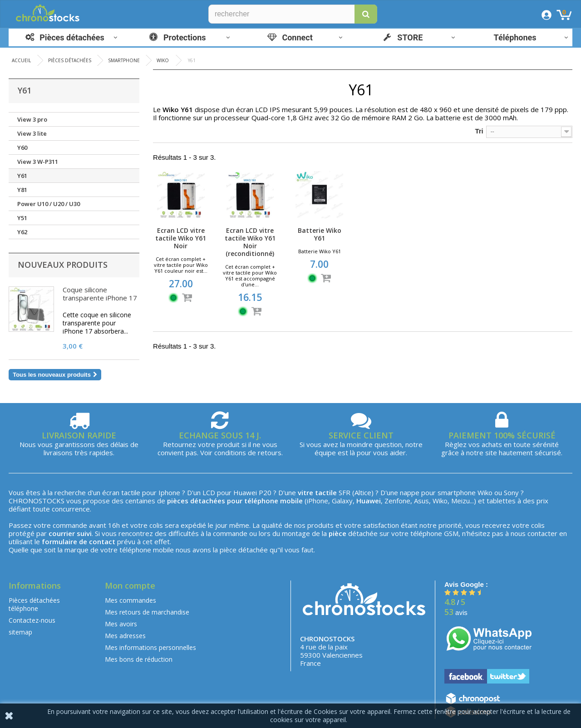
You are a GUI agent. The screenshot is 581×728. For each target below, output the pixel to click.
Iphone (169, 492)
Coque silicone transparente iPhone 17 (100, 294)
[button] (366, 14)
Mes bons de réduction (139, 659)
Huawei (245, 492)
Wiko (485, 492)
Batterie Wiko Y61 (320, 234)
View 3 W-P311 (38, 162)
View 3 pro (32, 119)
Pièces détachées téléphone (34, 604)
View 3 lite (32, 133)
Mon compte (130, 585)
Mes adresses (125, 636)
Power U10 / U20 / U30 (49, 204)
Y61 (22, 176)
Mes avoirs (121, 624)
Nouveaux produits (63, 265)
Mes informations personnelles (150, 647)
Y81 (22, 190)
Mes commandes (130, 600)
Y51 (22, 218)
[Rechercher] (293, 14)
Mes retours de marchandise (147, 612)
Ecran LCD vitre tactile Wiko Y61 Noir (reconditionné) (250, 242)
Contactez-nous (32, 620)
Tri (479, 131)
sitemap (20, 632)
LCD (209, 492)
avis (456, 612)
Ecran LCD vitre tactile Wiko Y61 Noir (181, 238)
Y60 (22, 148)
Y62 (22, 232)
